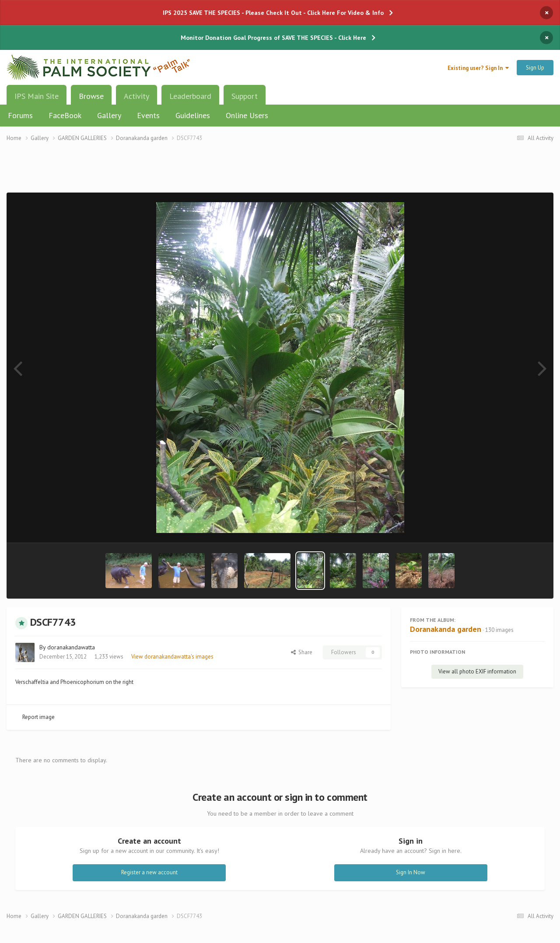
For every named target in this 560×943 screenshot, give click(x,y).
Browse (91, 99)
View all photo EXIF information (477, 671)
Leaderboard (190, 96)
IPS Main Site (37, 96)
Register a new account (149, 872)
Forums (20, 115)
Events (148, 115)
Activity (136, 96)
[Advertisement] (280, 173)
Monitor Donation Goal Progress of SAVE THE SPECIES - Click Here (273, 38)
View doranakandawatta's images (172, 657)
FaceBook (65, 115)
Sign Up (535, 68)
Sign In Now (411, 872)
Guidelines (193, 115)
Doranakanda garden (446, 629)
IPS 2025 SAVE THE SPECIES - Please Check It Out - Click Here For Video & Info (273, 13)
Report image (38, 717)
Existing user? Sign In (478, 68)
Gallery (109, 115)
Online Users (247, 115)
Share (302, 652)
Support (245, 96)
